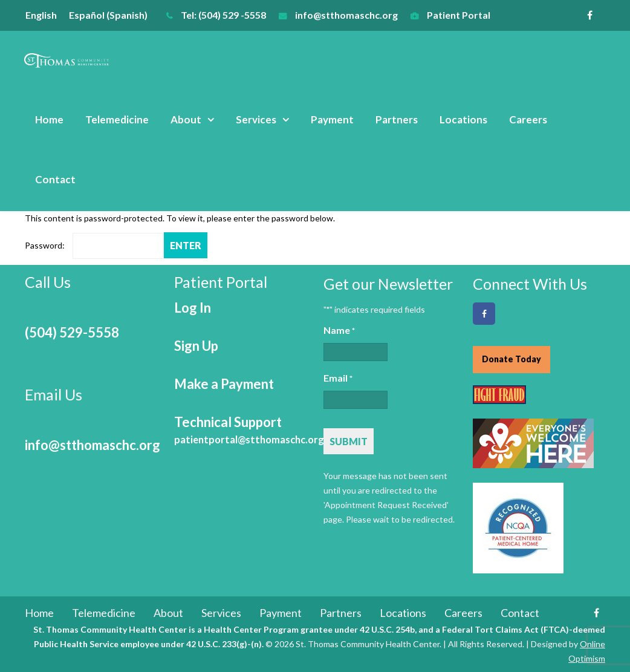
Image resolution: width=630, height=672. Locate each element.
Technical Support (249, 430)
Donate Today (511, 359)
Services (256, 119)
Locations (463, 119)
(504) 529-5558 (72, 332)
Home (49, 119)
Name (339, 331)
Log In (193, 308)
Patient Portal (459, 15)
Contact (55, 179)
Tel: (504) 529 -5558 (223, 15)
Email (338, 379)
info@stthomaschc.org (346, 15)
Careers (528, 119)
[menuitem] (47, 15)
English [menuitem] (41, 15)
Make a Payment (224, 384)
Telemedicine (117, 119)
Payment (332, 119)
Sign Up (196, 346)
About (186, 119)
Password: (94, 245)
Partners (397, 119)
